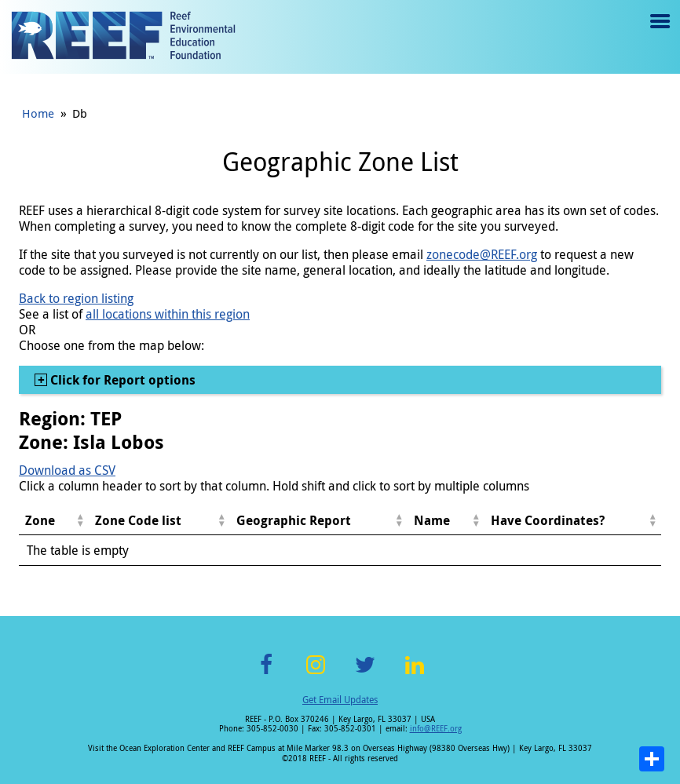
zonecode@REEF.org (482, 254)
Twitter (365, 674)
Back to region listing (76, 298)
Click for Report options (121, 380)
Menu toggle (658, 33)
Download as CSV (67, 470)
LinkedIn (414, 674)
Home (38, 113)
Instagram (316, 674)
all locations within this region (168, 314)
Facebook (266, 674)
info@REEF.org (436, 729)
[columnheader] (54, 521)
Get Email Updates (340, 699)
